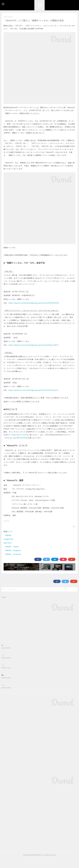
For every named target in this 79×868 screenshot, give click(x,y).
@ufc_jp (9, 438)
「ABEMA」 (8, 535)
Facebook (22, 438)
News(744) (6, 521)
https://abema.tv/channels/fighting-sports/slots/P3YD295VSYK (34, 303)
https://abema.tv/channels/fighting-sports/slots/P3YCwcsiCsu (33, 390)
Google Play (8, 539)
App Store (8, 543)
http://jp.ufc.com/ (19, 435)
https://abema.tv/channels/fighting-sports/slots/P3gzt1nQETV (34, 345)
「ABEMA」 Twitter (11, 547)
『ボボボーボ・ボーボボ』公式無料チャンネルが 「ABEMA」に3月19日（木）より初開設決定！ (38, 671)
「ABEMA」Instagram (12, 550)
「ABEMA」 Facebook (12, 554)
